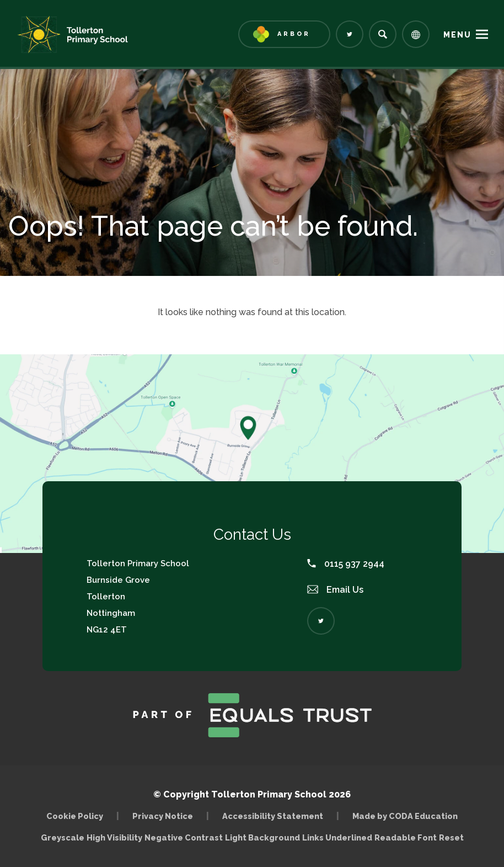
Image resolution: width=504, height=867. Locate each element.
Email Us (335, 590)
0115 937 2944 (346, 564)
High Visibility (114, 837)
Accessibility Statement (273, 816)
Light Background (262, 837)
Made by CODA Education (405, 816)
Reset (451, 837)
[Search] (383, 34)
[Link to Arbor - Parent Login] (284, 34)
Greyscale (63, 837)
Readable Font (406, 837)
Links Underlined (337, 837)
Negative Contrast (184, 837)
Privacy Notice (163, 816)
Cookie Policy (75, 816)
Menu (457, 35)
